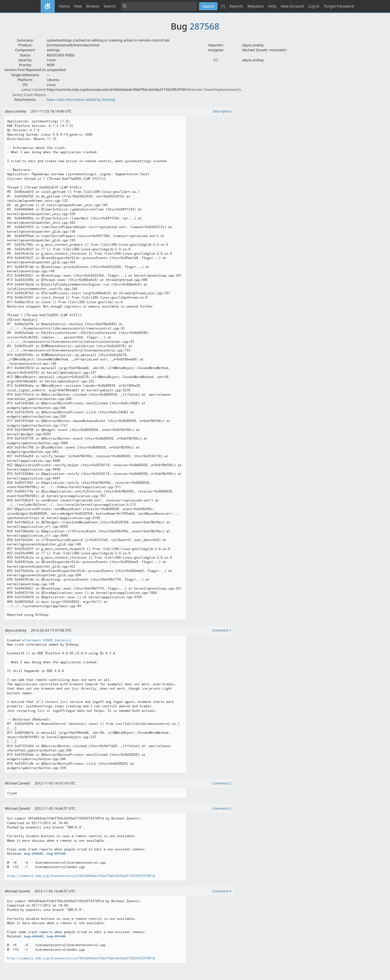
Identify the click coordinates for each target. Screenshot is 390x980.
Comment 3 (222, 808)
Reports (236, 6)
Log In (314, 6)
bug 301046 (56, 854)
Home (64, 6)
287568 (204, 26)
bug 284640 (34, 854)
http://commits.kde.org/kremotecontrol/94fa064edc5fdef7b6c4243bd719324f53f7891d (81, 876)
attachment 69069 (37, 640)
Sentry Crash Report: (29, 95)
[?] (223, 6)
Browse (93, 6)
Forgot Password (339, 6)
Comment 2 (222, 783)
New (78, 6)
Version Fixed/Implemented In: (216, 89)
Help (272, 6)
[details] (63, 640)
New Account (292, 6)
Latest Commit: (34, 89)
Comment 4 (222, 891)
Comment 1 (222, 630)
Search (110, 6)
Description (222, 111)
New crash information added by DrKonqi (81, 100)
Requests (256, 6)
